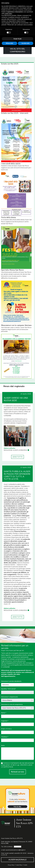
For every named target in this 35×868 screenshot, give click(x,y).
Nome (4, 713)
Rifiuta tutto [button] (9, 43)
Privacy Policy (11, 865)
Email (6, 729)
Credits (25, 865)
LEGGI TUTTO (18, 457)
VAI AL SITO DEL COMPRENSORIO (18, 50)
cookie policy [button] (8, 14)
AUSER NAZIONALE (17, 860)
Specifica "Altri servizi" (8, 689)
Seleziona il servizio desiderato (11, 681)
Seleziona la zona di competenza (12, 704)
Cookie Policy (19, 865)
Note (3, 746)
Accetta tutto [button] (25, 43)
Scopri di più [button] (17, 39)
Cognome (5, 721)
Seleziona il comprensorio (9, 697)
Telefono (5, 737)
